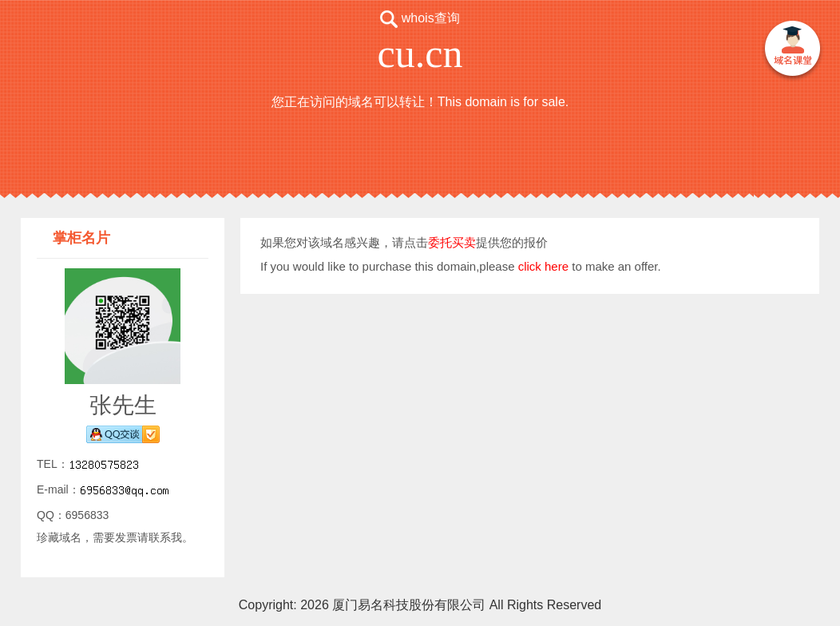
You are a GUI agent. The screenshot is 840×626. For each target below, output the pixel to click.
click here (543, 266)
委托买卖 (452, 242)
